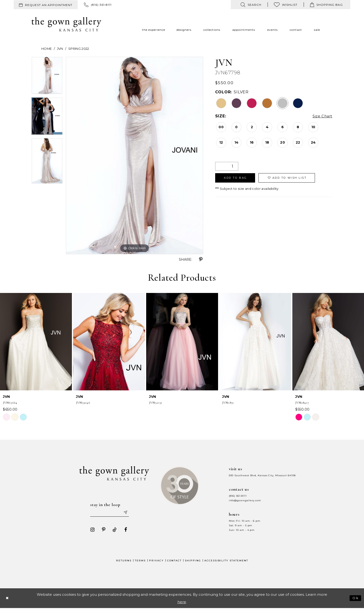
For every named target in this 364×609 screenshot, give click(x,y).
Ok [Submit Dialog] (355, 599)
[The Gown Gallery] (66, 24)
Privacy (156, 561)
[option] (47, 77)
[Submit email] (127, 513)
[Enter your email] (110, 513)
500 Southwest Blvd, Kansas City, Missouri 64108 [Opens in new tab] (262, 475)
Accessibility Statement (226, 561)
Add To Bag (238, 179)
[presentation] (36, 342)
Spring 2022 (79, 49)
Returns (124, 561)
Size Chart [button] (322, 116)
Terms (140, 561)
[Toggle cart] (326, 5)
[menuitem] (46, 5)
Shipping (193, 561)
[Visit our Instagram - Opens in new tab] (91, 530)
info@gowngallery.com (245, 500)
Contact (174, 561)
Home (47, 49)
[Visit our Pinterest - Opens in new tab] (102, 530)
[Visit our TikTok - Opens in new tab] (113, 530)
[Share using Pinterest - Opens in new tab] (201, 260)
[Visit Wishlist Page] (286, 5)
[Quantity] (227, 166)
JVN (60, 49)
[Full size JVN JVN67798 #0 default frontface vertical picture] (135, 155)
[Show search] (251, 5)
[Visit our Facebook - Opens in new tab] (124, 530)
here (182, 603)
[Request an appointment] (46, 5)
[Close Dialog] (8, 599)
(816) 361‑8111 (238, 496)
